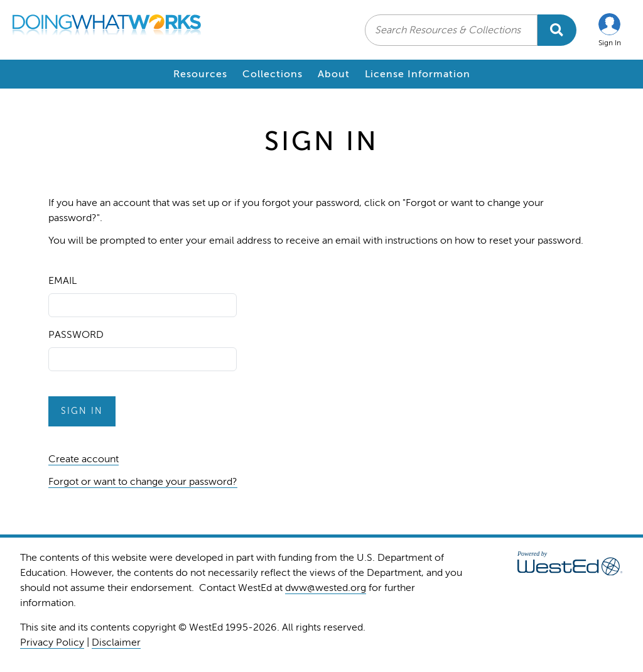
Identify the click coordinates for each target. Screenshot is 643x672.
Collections (273, 74)
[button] (610, 30)
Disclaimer (116, 642)
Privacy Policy (52, 642)
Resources (200, 74)
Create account (84, 459)
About (334, 74)
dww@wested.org (326, 588)
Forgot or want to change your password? (143, 482)
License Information (418, 74)
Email (62, 281)
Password (76, 335)
